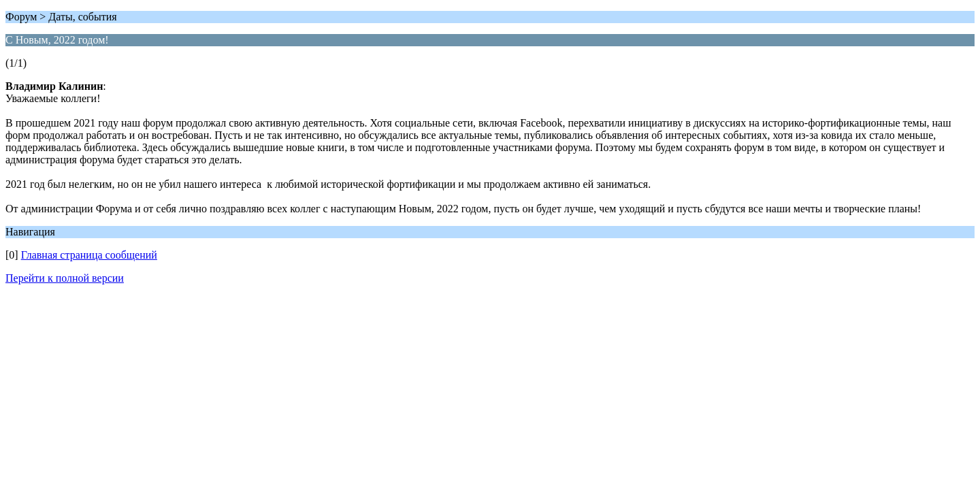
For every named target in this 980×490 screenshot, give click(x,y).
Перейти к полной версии (65, 278)
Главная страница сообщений (89, 255)
